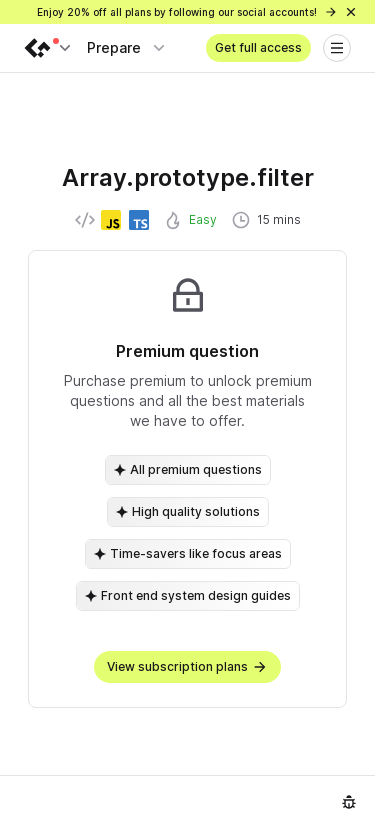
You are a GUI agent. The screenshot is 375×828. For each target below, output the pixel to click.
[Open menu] (337, 48)
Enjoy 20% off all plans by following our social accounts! (187, 12)
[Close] (351, 12)
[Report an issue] (349, 802)
